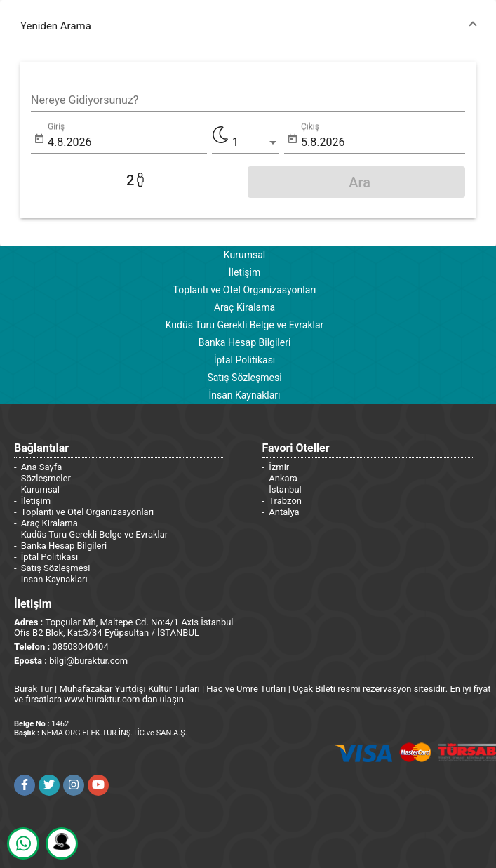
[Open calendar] (39, 139)
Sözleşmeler (46, 478)
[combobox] (248, 100)
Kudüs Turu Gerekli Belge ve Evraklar (245, 325)
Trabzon (285, 501)
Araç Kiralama (244, 307)
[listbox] (256, 142)
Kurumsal (244, 255)
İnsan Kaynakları (244, 395)
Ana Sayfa (41, 467)
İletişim (245, 272)
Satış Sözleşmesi (244, 378)
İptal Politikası (245, 360)
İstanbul (285, 489)
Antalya (284, 512)
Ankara (283, 478)
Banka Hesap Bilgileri (245, 342)
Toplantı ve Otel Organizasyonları (244, 290)
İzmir (279, 467)
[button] (248, 26)
